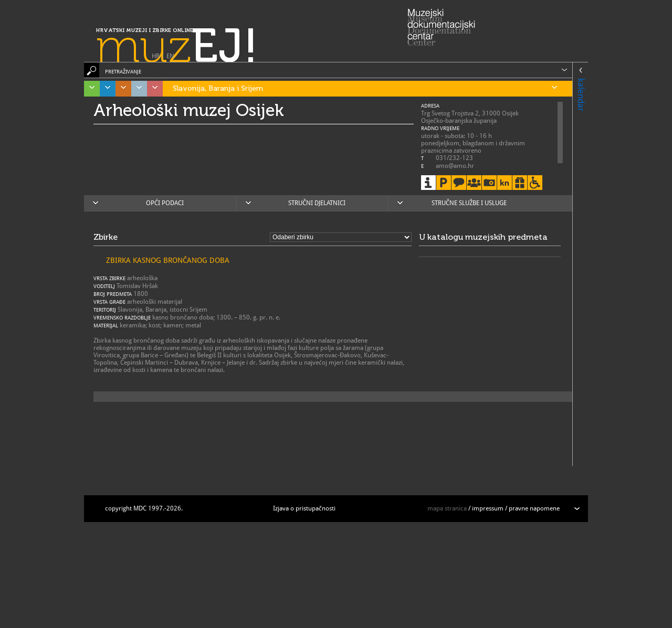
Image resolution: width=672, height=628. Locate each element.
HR (156, 56)
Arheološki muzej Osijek (189, 110)
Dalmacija (105, 89)
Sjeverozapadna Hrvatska (152, 89)
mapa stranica (447, 508)
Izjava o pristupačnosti (304, 508)
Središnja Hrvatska (121, 89)
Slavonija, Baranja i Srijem (365, 89)
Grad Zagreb (136, 89)
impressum (488, 508)
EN (170, 56)
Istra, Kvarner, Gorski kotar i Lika (89, 89)
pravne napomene (534, 508)
